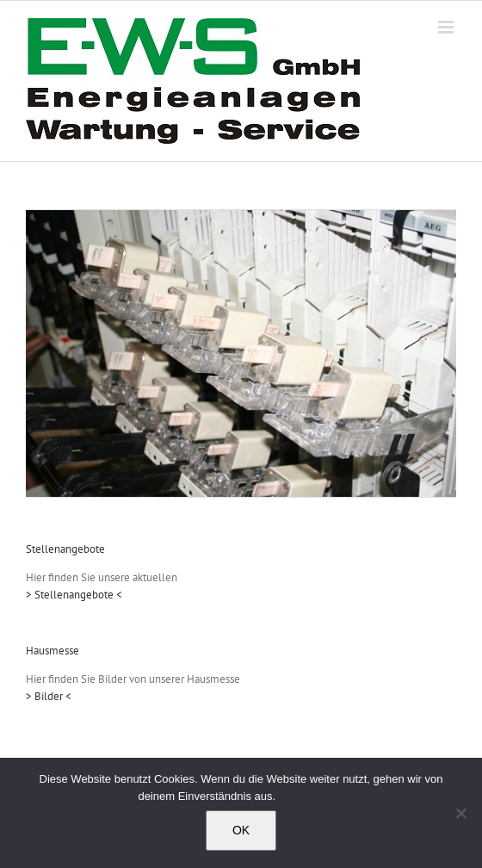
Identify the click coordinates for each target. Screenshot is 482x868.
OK (241, 830)
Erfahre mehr (312, 796)
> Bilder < (49, 696)
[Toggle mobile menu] (447, 27)
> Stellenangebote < (74, 595)
